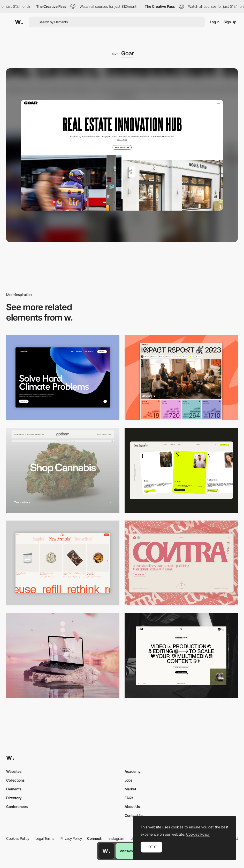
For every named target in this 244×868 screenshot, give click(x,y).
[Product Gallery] (63, 563)
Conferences (17, 807)
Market (130, 789)
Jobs (128, 780)
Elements (14, 789)
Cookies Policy (18, 838)
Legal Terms (45, 838)
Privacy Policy (71, 838)
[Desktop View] (63, 378)
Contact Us (134, 815)
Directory (14, 798)
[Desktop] (181, 378)
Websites (14, 771)
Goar (128, 53)
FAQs (129, 798)
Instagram (116, 838)
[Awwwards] (19, 22)
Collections (15, 780)
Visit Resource (131, 851)
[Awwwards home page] (106, 851)
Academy (133, 771)
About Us (132, 807)
